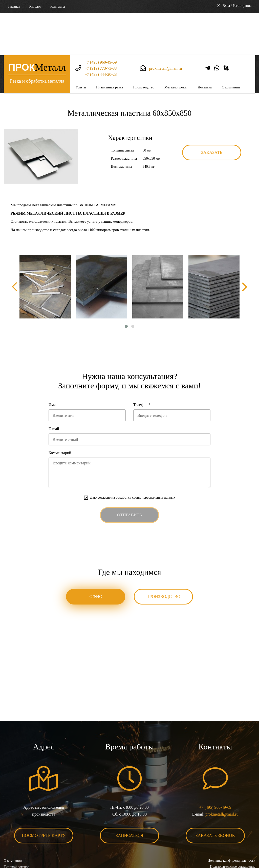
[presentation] (15, 245)
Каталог (35, 6)
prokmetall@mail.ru (166, 26)
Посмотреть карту (44, 795)
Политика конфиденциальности (231, 820)
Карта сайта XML (17, 838)
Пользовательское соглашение (232, 826)
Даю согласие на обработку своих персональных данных (133, 457)
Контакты (58, 6)
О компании (231, 45)
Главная (14, 6)
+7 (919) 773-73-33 (101, 26)
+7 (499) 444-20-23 (101, 32)
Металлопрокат (176, 45)
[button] (126, 285)
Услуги (81, 45)
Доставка (205, 45)
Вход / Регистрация (237, 6)
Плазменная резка (110, 45)
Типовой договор (17, 826)
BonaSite (250, 848)
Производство (144, 45)
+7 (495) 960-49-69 (101, 20)
